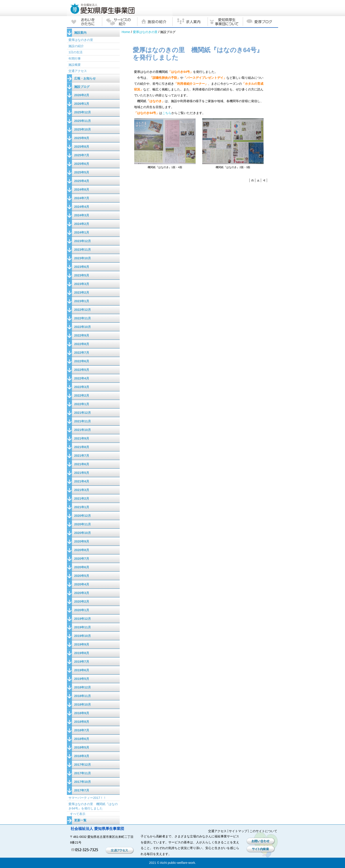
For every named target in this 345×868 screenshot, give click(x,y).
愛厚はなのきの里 (145, 32)
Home (126, 32)
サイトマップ (238, 831)
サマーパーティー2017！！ (87, 798)
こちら (167, 113)
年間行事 (75, 59)
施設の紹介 (76, 46)
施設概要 (75, 65)
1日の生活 (75, 52)
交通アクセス (78, 71)
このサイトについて (263, 831)
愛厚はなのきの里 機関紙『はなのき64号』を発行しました (93, 806)
